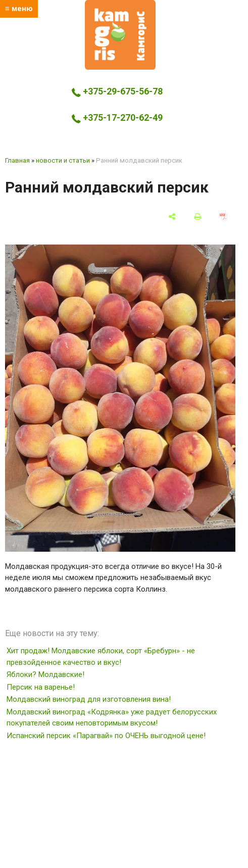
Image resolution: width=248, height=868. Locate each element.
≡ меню (19, 9)
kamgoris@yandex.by (120, 138)
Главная (17, 160)
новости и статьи (63, 160)
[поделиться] (172, 216)
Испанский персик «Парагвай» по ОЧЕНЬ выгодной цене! (106, 736)
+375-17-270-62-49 (117, 117)
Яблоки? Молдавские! (45, 674)
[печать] (198, 216)
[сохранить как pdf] (224, 216)
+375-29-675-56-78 (117, 91)
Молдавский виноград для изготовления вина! (89, 699)
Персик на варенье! (41, 687)
